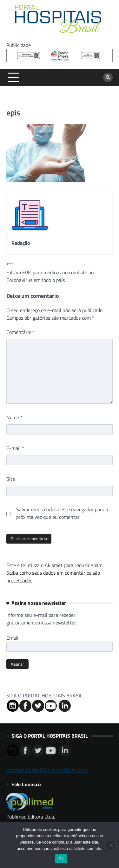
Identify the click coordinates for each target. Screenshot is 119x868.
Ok (61, 859)
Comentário (21, 332)
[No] (111, 845)
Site (11, 479)
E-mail (15, 448)
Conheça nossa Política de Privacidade (47, 770)
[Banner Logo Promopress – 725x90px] (60, 60)
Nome (14, 417)
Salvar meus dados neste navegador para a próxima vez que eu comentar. (62, 513)
